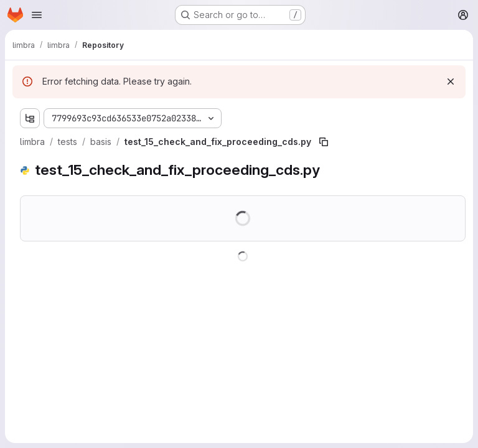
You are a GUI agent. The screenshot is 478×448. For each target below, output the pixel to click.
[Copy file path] (324, 142)
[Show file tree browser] (30, 118)
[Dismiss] (451, 82)
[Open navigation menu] (37, 15)
